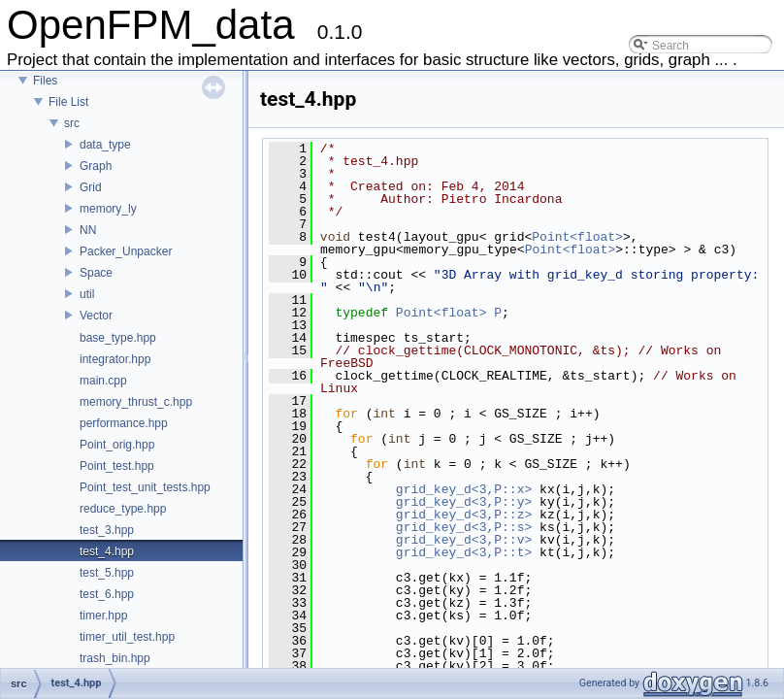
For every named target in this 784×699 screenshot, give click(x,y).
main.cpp (103, 381)
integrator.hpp (115, 359)
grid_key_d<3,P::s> (464, 527)
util (87, 294)
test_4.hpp (107, 551)
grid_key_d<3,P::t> (464, 552)
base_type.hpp (118, 338)
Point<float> (577, 237)
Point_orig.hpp (117, 445)
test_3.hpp (107, 530)
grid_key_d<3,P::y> (464, 502)
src (72, 123)
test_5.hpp (107, 573)
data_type (105, 145)
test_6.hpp (107, 594)
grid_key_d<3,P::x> (464, 489)
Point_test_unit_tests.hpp (145, 487)
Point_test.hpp (117, 466)
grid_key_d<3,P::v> (464, 540)
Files (45, 81)
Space (96, 273)
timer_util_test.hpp (127, 637)
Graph (96, 166)
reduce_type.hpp (123, 509)
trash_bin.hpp (115, 658)
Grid (91, 187)
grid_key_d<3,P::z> (464, 515)
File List (68, 102)
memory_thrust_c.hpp (136, 402)
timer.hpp (103, 616)
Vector (96, 316)
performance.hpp (124, 423)
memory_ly (108, 209)
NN (88, 230)
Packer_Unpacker (126, 251)
